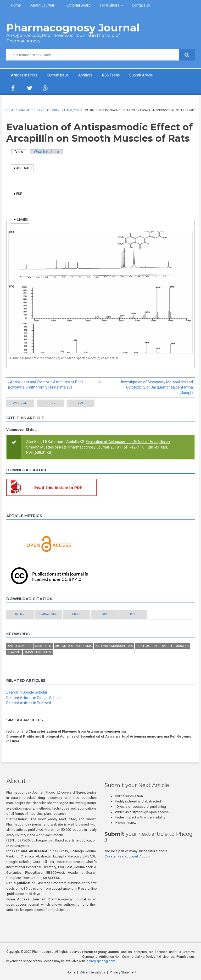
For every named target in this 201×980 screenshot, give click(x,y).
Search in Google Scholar (27, 692)
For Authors (110, 5)
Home (16, 5)
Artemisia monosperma (73, 646)
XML (81, 403)
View (21, 152)
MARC (76, 614)
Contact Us (141, 5)
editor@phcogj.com (101, 961)
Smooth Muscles (38, 652)
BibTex (50, 403)
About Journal (42, 5)
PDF (29, 452)
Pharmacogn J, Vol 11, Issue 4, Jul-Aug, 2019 (49, 110)
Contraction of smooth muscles (163, 646)
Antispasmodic (19, 646)
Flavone (14, 652)
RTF (133, 614)
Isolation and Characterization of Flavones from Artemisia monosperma (66, 731)
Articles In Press (24, 75)
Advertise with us (93, 972)
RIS (105, 614)
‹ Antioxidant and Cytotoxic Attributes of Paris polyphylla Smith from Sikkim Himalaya (46, 385)
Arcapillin (43, 646)
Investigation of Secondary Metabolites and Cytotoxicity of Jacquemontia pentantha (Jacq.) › (157, 387)
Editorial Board (79, 5)
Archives (85, 75)
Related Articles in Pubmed (29, 703)
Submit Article (141, 75)
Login (146, 856)
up (99, 382)
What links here (46, 152)
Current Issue (58, 75)
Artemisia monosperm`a (114, 646)
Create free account (121, 856)
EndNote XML (48, 614)
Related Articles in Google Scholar (34, 698)
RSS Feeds (111, 75)
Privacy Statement (123, 972)
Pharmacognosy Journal (73, 28)
